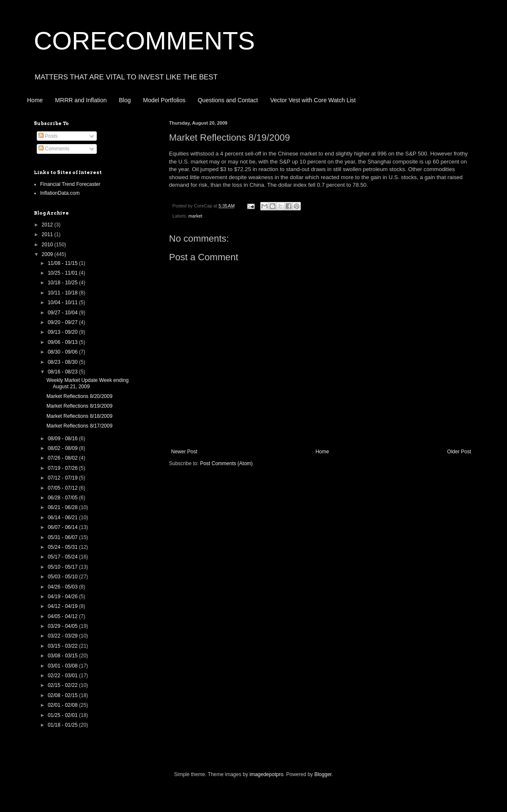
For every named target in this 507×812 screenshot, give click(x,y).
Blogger (323, 774)
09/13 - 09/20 (63, 332)
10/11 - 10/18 (63, 293)
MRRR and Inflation (81, 100)
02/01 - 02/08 (63, 705)
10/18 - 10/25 (63, 283)
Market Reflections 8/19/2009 (79, 406)
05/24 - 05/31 (63, 547)
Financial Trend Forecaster (70, 184)
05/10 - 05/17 (63, 567)
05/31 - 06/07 (63, 537)
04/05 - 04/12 (63, 616)
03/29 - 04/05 (63, 626)
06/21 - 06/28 (63, 507)
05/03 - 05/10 (63, 577)
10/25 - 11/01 (63, 273)
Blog (125, 100)
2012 (48, 225)
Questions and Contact (228, 100)
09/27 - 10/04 (63, 313)
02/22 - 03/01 (63, 676)
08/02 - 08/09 (63, 448)
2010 (48, 245)
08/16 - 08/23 (63, 372)
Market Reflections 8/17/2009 (79, 426)
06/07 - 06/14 (63, 527)
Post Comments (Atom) (226, 463)
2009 (48, 254)
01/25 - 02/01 (63, 715)
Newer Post (184, 452)
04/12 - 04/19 (63, 606)
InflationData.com (60, 193)
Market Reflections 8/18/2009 (79, 416)
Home (35, 100)
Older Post (459, 452)
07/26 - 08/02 (63, 458)
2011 (48, 234)
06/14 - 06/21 (63, 518)
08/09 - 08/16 (63, 439)
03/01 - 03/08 (63, 666)
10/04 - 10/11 (63, 302)
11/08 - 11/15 (63, 263)
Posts (48, 136)
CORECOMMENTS (144, 41)
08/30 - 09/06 (63, 352)
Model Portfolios (164, 100)
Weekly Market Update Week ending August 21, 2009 (87, 383)
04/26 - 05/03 (63, 587)
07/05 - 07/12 (63, 488)
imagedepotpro (267, 774)
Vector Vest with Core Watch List (313, 100)
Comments (54, 149)
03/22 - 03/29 (63, 636)
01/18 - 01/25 (63, 725)
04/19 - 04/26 (63, 597)
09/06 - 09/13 (63, 342)
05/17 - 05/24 (63, 557)
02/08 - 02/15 (63, 695)
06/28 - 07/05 (63, 498)
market (195, 216)
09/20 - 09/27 (63, 322)
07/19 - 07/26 (63, 468)
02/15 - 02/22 (63, 685)
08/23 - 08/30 (63, 362)
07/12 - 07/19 (63, 478)
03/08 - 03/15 (63, 656)
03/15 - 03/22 (63, 646)
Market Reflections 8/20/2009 (79, 396)
